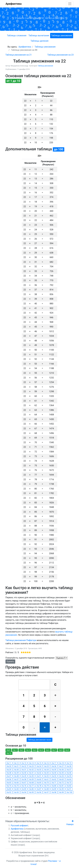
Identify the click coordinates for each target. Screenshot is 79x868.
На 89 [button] (54, 789)
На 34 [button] (46, 770)
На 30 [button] (16, 770)
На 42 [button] (39, 773)
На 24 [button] (39, 766)
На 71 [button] (54, 783)
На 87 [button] (39, 789)
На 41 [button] (31, 773)
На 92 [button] (9, 792)
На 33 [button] (39, 770)
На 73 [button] (69, 783)
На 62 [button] (54, 779)
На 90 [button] (61, 789)
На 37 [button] (69, 770)
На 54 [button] (61, 776)
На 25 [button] (46, 766)
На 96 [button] (39, 792)
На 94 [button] (24, 792)
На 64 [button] (69, 779)
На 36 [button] (61, 770)
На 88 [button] (46, 789)
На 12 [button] (16, 763)
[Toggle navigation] (70, 4)
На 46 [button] (69, 773)
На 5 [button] (41, 750)
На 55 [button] (69, 776)
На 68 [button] (31, 783)
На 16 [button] (46, 763)
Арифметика (14, 4)
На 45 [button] (61, 773)
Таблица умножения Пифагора (21, 640)
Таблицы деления (40, 41)
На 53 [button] (54, 776)
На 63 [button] (61, 779)
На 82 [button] (69, 786)
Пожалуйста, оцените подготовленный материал (30, 658)
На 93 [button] (16, 792)
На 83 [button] (9, 789)
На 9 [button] (67, 750)
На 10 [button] (9, 753)
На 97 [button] (46, 792)
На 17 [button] (54, 763)
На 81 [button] (61, 786)
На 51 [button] (39, 776)
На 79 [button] (46, 786)
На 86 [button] (31, 789)
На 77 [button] (31, 786)
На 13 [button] (24, 763)
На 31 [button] (24, 770)
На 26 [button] (54, 766)
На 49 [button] (24, 776)
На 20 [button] (9, 766)
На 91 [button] (69, 789)
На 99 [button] (61, 792)
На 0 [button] (8, 750)
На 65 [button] (9, 783)
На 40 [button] (24, 773)
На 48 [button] (16, 776)
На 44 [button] (54, 773)
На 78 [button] (39, 786)
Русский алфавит (20, 826)
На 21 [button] (16, 766)
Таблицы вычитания (39, 36)
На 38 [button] (9, 773)
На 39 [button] (16, 773)
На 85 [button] (24, 789)
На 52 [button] (46, 776)
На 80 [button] (54, 786)
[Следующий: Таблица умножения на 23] (60, 55)
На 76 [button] (24, 786)
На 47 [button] (9, 776)
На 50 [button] (31, 776)
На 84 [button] (16, 789)
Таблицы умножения (62, 36)
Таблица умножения (45, 66)
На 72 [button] (61, 783)
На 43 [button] (46, 773)
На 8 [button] (61, 750)
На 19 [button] (69, 763)
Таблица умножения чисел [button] (39, 740)
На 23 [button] (31, 766)
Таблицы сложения (17, 36)
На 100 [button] (70, 792)
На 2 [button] (21, 750)
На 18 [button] (61, 763)
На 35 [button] (54, 770)
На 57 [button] (16, 779)
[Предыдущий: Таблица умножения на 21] (19, 55)
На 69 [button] (39, 783)
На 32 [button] (31, 770)
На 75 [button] (16, 786)
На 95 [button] (31, 792)
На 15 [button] (39, 763)
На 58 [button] (24, 779)
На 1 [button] (15, 750)
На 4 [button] (35, 750)
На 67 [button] (24, 783)
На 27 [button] (61, 766)
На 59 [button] (31, 779)
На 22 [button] (24, 766)
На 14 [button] (31, 763)
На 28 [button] (69, 766)
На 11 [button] (9, 763)
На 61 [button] (46, 779)
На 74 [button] (9, 786)
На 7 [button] (54, 750)
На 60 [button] (39, 779)
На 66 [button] (16, 783)
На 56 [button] (9, 779)
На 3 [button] (28, 750)
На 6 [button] (48, 750)
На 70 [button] (46, 783)
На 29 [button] (9, 770)
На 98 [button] (54, 792)
